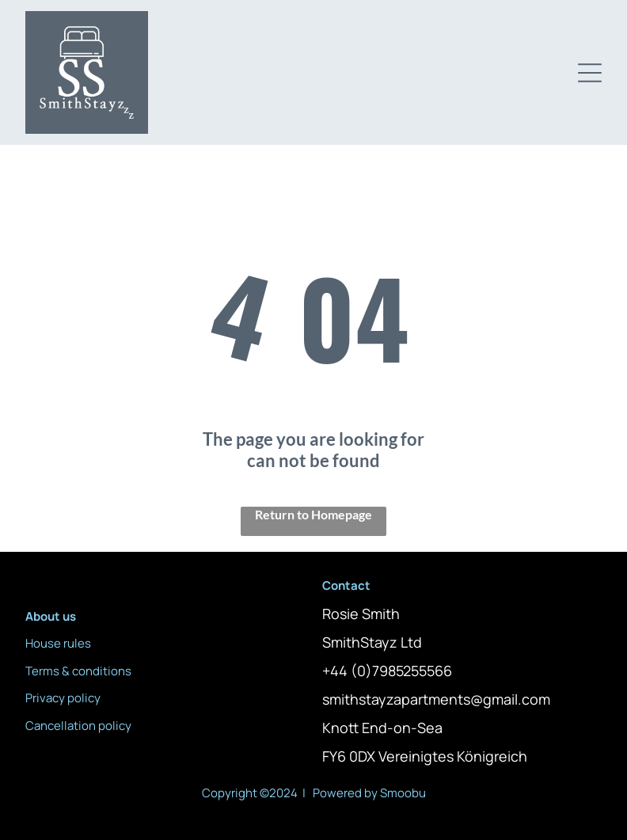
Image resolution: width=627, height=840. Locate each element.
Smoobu (403, 793)
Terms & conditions (78, 671)
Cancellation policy (78, 726)
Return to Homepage (313, 514)
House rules (58, 643)
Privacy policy (63, 698)
